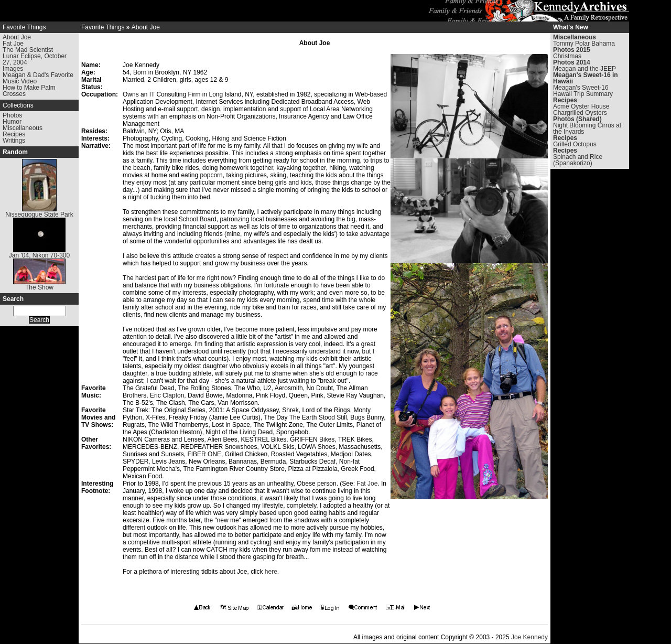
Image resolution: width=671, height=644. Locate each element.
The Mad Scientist (28, 50)
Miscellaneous (23, 128)
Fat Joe (13, 44)
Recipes (14, 134)
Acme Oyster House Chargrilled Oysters (581, 110)
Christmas (567, 56)
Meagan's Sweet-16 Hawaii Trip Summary (583, 91)
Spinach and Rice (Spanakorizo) (578, 160)
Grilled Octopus (575, 144)
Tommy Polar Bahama (584, 44)
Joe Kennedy (529, 637)
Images (13, 69)
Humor (12, 122)
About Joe (17, 37)
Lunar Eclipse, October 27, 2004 (35, 59)
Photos (12, 115)
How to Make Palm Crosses (29, 91)
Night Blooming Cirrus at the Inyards (587, 128)
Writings (14, 141)
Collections (18, 105)
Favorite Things (24, 27)
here (271, 572)
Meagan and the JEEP (585, 69)
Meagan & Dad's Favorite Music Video (38, 78)
